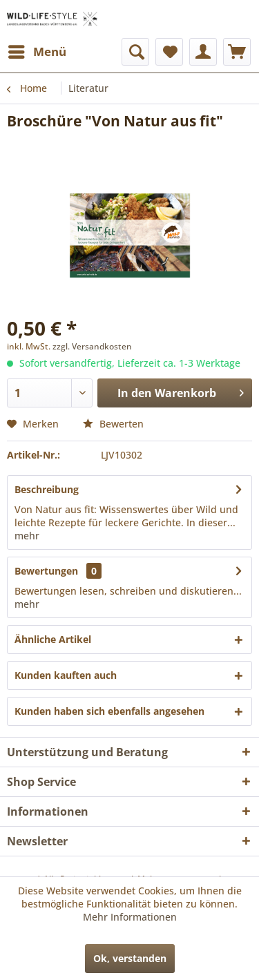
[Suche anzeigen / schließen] (135, 52)
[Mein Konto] (203, 52)
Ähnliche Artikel (53, 639)
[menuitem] (37, 52)
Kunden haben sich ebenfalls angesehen (109, 711)
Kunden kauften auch (66, 675)
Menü (37, 50)
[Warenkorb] (237, 52)
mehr (27, 536)
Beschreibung (47, 489)
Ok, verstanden (130, 958)
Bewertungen (46, 571)
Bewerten (113, 424)
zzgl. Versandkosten (92, 346)
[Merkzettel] (169, 52)
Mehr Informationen (130, 917)
